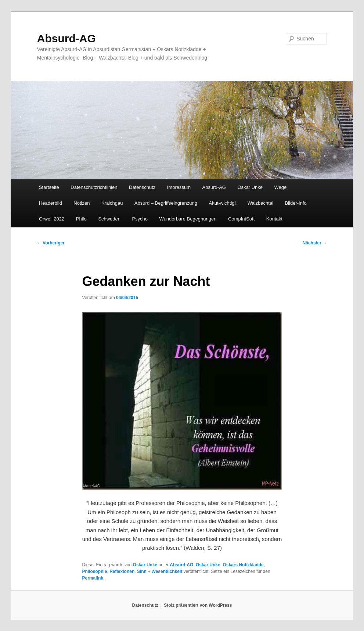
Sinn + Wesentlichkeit (160, 571)
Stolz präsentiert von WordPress (198, 605)
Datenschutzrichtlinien (94, 187)
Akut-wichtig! (222, 203)
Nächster (315, 243)
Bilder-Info (296, 203)
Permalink (93, 578)
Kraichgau (112, 203)
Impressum (179, 187)
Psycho (140, 219)
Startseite (49, 187)
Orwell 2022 (52, 219)
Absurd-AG (66, 38)
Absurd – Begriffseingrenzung (166, 203)
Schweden (109, 219)
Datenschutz (142, 187)
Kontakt (274, 219)
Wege (281, 187)
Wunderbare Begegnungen (188, 219)
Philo (81, 219)
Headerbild (51, 203)
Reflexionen (122, 571)
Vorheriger (51, 243)
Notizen (82, 203)
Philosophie (95, 571)
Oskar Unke (250, 187)
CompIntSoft (241, 219)
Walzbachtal (260, 203)
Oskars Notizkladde (243, 565)
